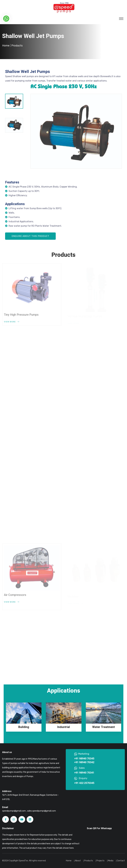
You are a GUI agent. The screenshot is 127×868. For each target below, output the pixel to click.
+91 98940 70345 (84, 759)
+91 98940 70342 (84, 762)
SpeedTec (23, 861)
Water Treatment (104, 727)
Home (6, 46)
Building (24, 727)
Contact (121, 861)
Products (89, 861)
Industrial (64, 727)
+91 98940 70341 (84, 773)
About (78, 861)
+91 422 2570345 (84, 783)
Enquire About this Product (30, 236)
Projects (100, 861)
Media (111, 861)
